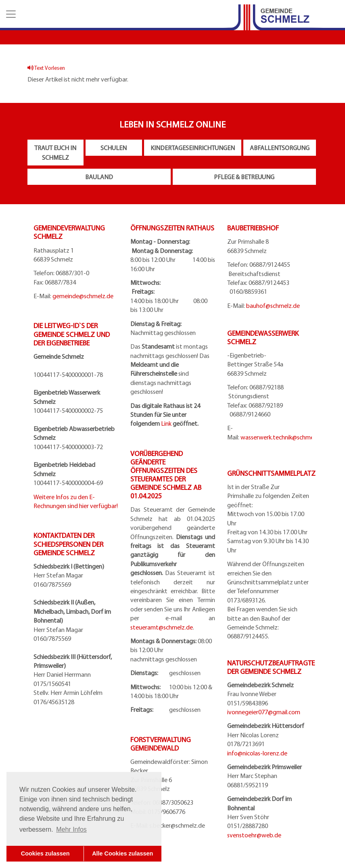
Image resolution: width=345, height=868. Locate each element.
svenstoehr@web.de (254, 835)
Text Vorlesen (46, 68)
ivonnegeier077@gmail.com (264, 712)
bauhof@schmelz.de (273, 305)
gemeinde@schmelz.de (83, 296)
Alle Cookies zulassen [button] (122, 853)
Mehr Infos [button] (71, 829)
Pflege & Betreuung (244, 177)
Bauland (99, 177)
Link (166, 423)
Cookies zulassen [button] (45, 853)
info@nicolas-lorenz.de (257, 753)
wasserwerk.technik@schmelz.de (283, 437)
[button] (10, 14)
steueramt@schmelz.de (162, 627)
